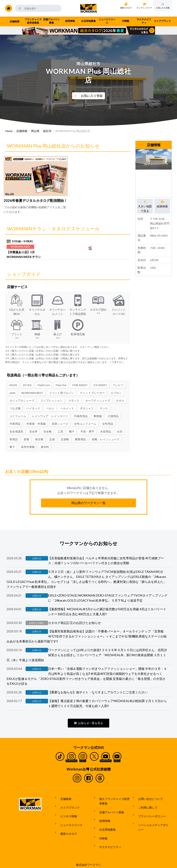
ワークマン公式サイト (89, 8)
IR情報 (101, 831)
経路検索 (162, 204)
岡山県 (35, 131)
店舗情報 (22, 131)
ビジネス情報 (66, 813)
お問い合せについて (148, 800)
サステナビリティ (108, 837)
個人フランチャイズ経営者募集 (114, 803)
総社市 (47, 131)
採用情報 (102, 818)
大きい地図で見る (145, 206)
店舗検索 (63, 800)
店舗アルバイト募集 (109, 811)
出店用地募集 (105, 824)
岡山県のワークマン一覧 (88, 499)
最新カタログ (66, 826)
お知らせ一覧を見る (88, 726)
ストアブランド (67, 807)
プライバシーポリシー (149, 813)
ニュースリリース (69, 820)
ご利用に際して (145, 807)
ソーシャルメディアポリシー (153, 820)
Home (9, 131)
